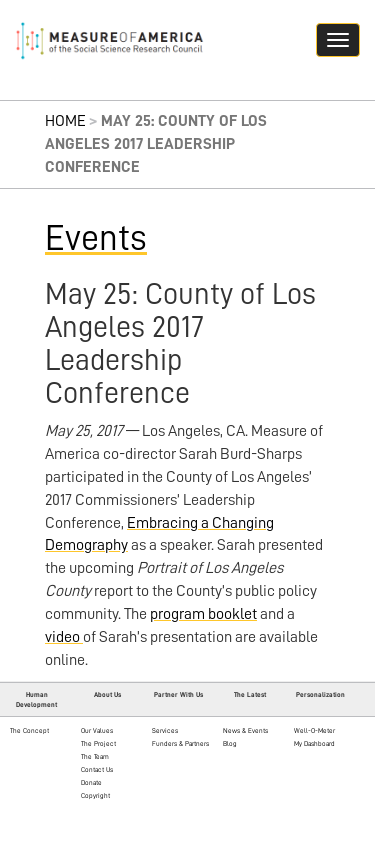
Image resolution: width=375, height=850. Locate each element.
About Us (107, 694)
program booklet (203, 614)
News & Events (245, 730)
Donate (91, 782)
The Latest (250, 694)
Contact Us (97, 769)
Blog (230, 743)
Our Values (97, 730)
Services (165, 730)
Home (65, 121)
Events (96, 238)
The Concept (29, 730)
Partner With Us (178, 694)
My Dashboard (314, 743)
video (64, 637)
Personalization (320, 694)
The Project (98, 743)
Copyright (95, 795)
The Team (95, 756)
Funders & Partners (180, 743)
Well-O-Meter (314, 730)
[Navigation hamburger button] (338, 40)
